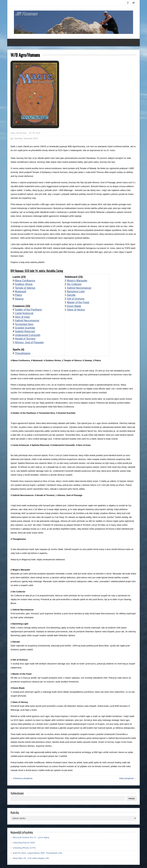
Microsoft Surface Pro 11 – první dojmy (31, 837)
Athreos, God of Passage (29, 342)
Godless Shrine (24, 284)
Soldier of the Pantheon (28, 310)
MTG (36, 138)
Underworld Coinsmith (28, 335)
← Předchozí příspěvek (21, 778)
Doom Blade (74, 306)
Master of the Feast (78, 302)
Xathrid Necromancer (27, 321)
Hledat (132, 798)
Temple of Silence (25, 288)
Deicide (71, 295)
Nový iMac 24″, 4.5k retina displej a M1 (31, 858)
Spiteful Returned (25, 331)
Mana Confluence (25, 281)
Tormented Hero (24, 324)
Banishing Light (76, 291)
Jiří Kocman (21, 133)
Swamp (19, 299)
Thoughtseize (23, 353)
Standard (28, 138)
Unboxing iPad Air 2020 (24, 843)
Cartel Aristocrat (24, 313)
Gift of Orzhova (76, 299)
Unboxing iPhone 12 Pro (24, 848)
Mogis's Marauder (77, 281)
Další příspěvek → (128, 778)
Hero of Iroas (22, 317)
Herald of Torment (25, 339)
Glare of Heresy (76, 310)
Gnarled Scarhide (25, 328)
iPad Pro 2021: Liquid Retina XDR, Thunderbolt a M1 (37, 853)
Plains (18, 295)
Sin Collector (74, 284)
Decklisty (18, 138)
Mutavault (20, 291)
